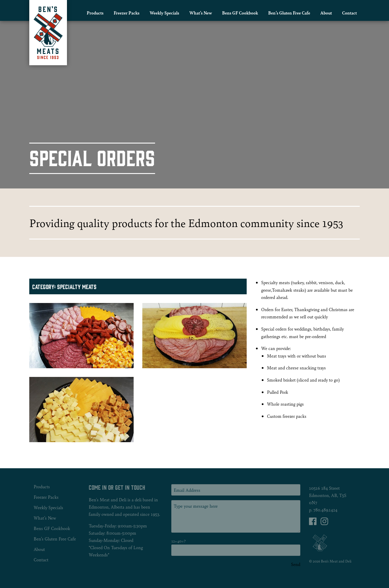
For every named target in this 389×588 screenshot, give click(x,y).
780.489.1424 (325, 510)
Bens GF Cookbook (240, 13)
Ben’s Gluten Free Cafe (289, 13)
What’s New (201, 13)
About (326, 13)
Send (296, 564)
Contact (349, 13)
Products (95, 13)
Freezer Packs (127, 13)
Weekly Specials (164, 13)
